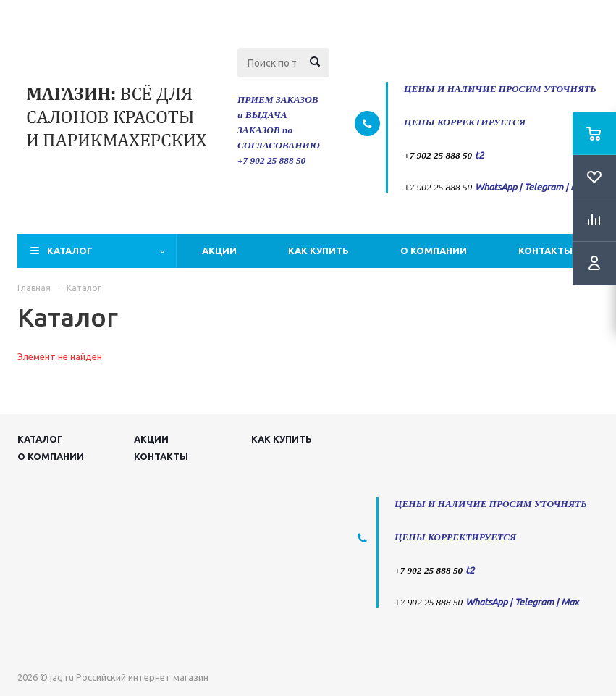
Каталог (70, 251)
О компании (434, 251)
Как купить (318, 251)
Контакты (545, 251)
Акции (219, 251)
